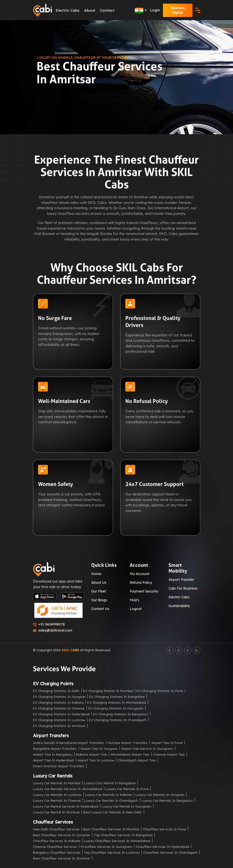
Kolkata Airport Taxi (92, 754)
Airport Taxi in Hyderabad (53, 760)
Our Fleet (99, 591)
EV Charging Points (53, 683)
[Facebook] (170, 650)
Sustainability (179, 606)
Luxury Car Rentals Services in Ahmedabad (68, 789)
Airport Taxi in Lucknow (96, 760)
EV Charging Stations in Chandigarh (118, 720)
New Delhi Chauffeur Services (56, 829)
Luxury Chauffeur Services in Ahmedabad (117, 840)
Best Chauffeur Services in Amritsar (61, 858)
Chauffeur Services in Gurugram (106, 846)
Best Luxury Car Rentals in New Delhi (113, 812)
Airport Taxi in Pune (167, 742)
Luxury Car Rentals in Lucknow (57, 794)
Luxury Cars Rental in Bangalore (110, 783)
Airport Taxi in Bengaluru (53, 754)
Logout (136, 609)
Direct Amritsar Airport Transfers (59, 766)
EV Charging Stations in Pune (160, 690)
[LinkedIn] (197, 650)
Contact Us (100, 609)
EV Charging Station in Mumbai (108, 690)
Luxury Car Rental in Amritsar (56, 812)
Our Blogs (99, 600)
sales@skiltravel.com (53, 630)
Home (96, 574)
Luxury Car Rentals (53, 776)
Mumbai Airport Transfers (128, 742)
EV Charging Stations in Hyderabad (61, 714)
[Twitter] (188, 650)
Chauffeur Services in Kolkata (57, 840)
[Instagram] (179, 650)
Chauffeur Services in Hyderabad (162, 846)
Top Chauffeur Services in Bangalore (123, 835)
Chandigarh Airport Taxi (137, 760)
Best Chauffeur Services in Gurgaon (62, 835)
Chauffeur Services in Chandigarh (170, 852)
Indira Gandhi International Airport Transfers (68, 742)
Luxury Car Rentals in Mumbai (57, 783)
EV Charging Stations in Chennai (59, 708)
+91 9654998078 (49, 624)
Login (155, 10)
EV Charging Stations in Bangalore (117, 696)
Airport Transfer (181, 580)
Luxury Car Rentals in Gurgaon (160, 794)
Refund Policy (141, 583)
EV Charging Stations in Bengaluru (121, 714)
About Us (99, 583)
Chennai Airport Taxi (169, 754)
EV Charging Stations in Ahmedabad (117, 702)
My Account (140, 574)
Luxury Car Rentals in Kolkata (108, 794)
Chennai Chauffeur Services (55, 846)
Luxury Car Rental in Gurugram (127, 806)
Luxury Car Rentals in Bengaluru (167, 800)
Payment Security (144, 591)
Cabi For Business (183, 588)
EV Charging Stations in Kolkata (58, 702)
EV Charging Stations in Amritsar (59, 725)
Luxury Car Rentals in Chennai (57, 800)
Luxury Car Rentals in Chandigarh (111, 800)
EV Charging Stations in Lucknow (59, 720)
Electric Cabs (68, 10)
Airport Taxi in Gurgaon (99, 748)
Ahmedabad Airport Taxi (130, 754)
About (90, 10)
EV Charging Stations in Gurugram (116, 708)
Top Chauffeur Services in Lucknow (112, 852)
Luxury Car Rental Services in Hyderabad (66, 806)
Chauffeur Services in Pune (164, 829)
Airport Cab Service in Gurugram (147, 748)
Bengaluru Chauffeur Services (57, 852)
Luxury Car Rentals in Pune (127, 789)
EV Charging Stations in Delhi (56, 690)
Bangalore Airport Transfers (55, 748)
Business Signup (178, 10)
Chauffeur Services (53, 822)
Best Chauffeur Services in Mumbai (111, 829)
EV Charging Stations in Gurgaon (59, 696)
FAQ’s (134, 600)
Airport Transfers (51, 735)
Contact (107, 10)
